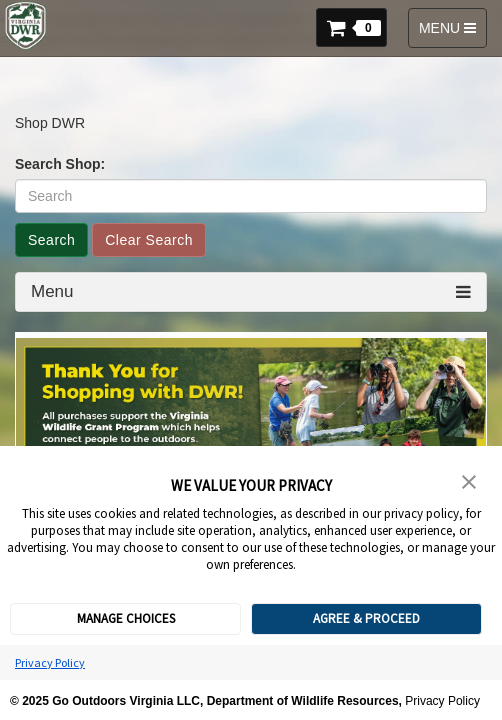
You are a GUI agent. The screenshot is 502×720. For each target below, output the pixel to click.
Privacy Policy (50, 662)
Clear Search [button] (149, 240)
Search (51, 240)
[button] (357, 25)
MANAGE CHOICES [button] (126, 618)
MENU (450, 32)
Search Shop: (60, 164)
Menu (52, 291)
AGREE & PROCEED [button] (366, 618)
